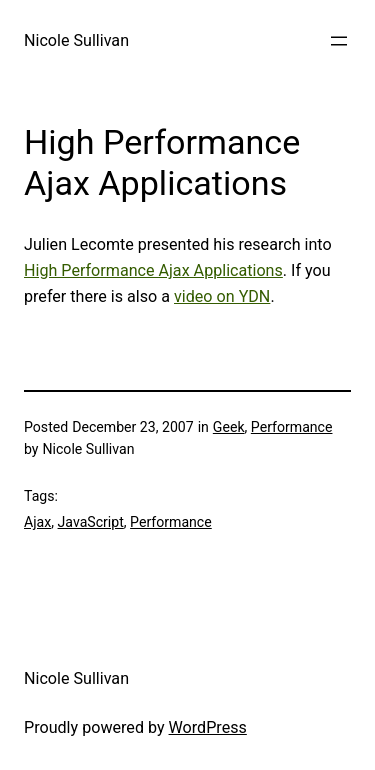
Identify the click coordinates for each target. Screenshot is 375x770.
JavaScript (91, 522)
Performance (292, 427)
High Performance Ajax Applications (153, 270)
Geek (229, 427)
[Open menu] (339, 41)
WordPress (208, 727)
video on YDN (222, 296)
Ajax (37, 522)
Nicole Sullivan (76, 40)
